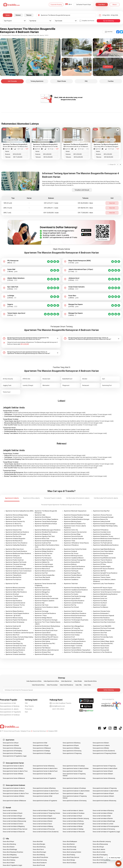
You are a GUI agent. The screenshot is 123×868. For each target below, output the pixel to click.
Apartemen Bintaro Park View (15, 590)
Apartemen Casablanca (71, 580)
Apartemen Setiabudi (70, 551)
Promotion (28, 709)
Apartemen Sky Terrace (71, 553)
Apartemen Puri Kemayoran (43, 558)
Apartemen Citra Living (100, 635)
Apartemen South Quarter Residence (17, 630)
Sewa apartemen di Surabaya (10, 715)
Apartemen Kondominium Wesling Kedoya (47, 626)
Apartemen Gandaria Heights (102, 566)
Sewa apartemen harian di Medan (13, 774)
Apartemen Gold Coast (100, 596)
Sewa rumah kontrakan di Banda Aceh (44, 818)
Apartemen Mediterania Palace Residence (18, 553)
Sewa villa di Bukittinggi (10, 849)
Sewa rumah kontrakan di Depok (13, 813)
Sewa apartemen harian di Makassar (14, 778)
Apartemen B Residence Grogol (44, 654)
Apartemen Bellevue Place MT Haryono (47, 637)
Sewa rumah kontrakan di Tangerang (44, 811)
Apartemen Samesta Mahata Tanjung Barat (77, 650)
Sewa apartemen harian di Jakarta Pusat (45, 771)
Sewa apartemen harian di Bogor (73, 771)
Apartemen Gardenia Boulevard (103, 541)
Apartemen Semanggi (41, 611)
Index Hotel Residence (67, 685)
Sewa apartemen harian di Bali (42, 774)
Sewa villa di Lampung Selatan (72, 852)
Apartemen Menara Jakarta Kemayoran (47, 650)
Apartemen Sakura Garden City (44, 628)
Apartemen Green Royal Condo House (46, 630)
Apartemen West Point (12, 635)
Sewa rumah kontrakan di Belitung (73, 821)
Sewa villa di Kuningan (39, 852)
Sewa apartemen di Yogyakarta (10, 712)
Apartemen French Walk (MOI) (102, 626)
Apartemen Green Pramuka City (15, 521)
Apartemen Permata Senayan (44, 564)
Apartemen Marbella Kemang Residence (105, 594)
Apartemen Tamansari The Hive (15, 605)
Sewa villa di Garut (38, 849)
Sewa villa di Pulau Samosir (71, 857)
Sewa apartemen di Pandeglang (12, 751)
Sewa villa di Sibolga (69, 860)
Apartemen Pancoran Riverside (73, 536)
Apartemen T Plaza (41, 616)
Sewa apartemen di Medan (101, 748)
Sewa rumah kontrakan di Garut (42, 824)
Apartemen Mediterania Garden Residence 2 (106, 539)
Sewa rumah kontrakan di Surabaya (74, 813)
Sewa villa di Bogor (98, 847)
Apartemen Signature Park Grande (16, 562)
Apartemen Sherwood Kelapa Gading (17, 515)
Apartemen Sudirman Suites (43, 596)
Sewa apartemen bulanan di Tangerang (105, 788)
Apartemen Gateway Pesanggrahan (75, 560)
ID (69, 4)
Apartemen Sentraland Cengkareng (46, 635)
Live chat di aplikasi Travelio (60, 703)
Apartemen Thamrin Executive (15, 517)
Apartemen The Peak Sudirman (103, 543)
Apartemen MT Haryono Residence (104, 569)
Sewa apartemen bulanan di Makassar (14, 801)
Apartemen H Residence (71, 545)
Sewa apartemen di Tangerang (72, 753)
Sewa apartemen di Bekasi (11, 745)
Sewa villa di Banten (69, 844)
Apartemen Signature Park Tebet (45, 536)
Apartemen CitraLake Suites (102, 611)
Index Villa (79, 685)
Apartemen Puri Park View (43, 556)
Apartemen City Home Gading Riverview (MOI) (19, 511)
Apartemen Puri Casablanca (14, 566)
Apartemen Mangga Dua (42, 592)
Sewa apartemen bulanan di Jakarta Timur (16, 793)
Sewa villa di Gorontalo (69, 849)
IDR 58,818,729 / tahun (85, 208)
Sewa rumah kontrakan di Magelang (14, 826)
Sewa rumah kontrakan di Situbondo (14, 832)
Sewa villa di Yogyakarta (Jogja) (12, 865)
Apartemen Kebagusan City (43, 534)
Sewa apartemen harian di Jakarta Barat (105, 768)
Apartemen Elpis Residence (14, 601)
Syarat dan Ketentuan (39, 731)
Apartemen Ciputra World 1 (43, 633)
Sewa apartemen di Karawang (12, 748)
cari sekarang (108, 21)
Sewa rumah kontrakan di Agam (43, 816)
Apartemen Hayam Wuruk (101, 648)
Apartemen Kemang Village (72, 534)
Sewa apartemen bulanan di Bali (43, 796)
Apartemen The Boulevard (14, 558)
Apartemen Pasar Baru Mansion (103, 562)
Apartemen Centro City (71, 530)
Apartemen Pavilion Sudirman (15, 560)
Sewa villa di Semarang (40, 860)
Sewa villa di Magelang (10, 855)
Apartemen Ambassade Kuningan (103, 517)
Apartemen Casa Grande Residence (16, 551)
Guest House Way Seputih (42, 577)
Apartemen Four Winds (100, 601)
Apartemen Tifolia (70, 541)
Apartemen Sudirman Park (43, 543)
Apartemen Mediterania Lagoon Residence (48, 530)
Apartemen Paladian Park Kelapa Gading (105, 526)
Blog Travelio (29, 706)
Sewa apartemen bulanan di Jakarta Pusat (46, 793)
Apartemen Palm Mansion (43, 648)
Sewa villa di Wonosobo (100, 863)
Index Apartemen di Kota (34, 681)
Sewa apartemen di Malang (71, 748)
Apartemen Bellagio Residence (44, 551)
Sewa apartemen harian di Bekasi (13, 768)
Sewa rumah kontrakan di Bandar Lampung (76, 818)
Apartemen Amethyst (12, 594)
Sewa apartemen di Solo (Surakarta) (104, 751)
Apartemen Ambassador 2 (101, 613)
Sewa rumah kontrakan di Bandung (103, 811)
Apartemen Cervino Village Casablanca (46, 519)
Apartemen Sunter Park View (44, 553)
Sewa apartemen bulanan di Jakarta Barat (105, 791)
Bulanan (18, 15)
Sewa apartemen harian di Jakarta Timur (15, 771)
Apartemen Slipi (40, 603)
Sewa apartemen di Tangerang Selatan (105, 753)
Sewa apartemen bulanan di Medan (14, 796)
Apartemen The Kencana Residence (75, 641)
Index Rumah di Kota (90, 681)
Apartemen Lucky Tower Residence (104, 584)
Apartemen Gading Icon (13, 556)
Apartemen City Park (12, 584)
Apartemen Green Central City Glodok (75, 549)
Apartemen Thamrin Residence (103, 560)
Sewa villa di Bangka (39, 844)
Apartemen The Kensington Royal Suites (76, 620)
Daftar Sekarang (109, 690)
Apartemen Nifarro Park (42, 539)
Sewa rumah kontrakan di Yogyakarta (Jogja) (106, 832)
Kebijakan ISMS (53, 731)
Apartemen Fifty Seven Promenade (104, 628)
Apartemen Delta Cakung (42, 641)
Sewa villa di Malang (39, 855)
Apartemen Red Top (70, 605)
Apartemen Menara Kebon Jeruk (15, 648)
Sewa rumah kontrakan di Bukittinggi (104, 821)
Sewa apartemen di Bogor (41, 745)
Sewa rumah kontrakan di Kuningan (73, 824)
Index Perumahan (52, 685)
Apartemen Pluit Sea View (14, 536)
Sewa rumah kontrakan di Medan (73, 826)
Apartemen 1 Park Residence (14, 596)
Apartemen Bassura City (101, 519)
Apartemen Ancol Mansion (43, 517)
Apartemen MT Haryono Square (103, 588)
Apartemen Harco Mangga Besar (74, 626)
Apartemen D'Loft (69, 637)
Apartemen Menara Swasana (102, 630)
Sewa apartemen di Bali (8, 703)
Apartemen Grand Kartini (42, 580)
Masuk (115, 5)
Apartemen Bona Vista (42, 588)
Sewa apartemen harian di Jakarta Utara (45, 768)
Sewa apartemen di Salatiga (41, 751)
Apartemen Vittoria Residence (73, 618)
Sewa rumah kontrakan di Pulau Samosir (15, 829)
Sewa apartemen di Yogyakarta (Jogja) (15, 756)
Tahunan (29, 15)
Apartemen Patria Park (42, 526)
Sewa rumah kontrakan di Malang (43, 826)
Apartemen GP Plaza (99, 564)
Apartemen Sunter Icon (100, 598)
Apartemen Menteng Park (13, 577)
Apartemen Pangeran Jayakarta (45, 601)
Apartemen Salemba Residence (74, 569)
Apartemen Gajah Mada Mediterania (104, 549)
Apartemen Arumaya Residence (15, 650)
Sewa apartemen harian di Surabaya (74, 766)
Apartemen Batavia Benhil (72, 562)
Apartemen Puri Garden (71, 594)
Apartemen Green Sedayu (72, 635)
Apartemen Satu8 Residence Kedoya (46, 524)
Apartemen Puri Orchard (71, 607)
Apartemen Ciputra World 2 (72, 598)
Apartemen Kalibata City (42, 562)
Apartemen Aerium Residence (73, 633)
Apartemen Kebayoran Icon (14, 607)
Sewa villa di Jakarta (99, 849)
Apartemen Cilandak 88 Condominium (46, 639)
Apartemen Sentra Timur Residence (17, 543)
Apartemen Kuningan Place (72, 573)
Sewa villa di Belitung (39, 847)
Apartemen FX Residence (101, 530)
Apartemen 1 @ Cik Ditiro (13, 616)
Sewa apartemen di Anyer (11, 743)
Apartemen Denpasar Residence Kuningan (77, 515)
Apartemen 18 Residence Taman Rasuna (76, 543)
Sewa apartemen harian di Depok (103, 771)
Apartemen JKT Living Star (72, 628)
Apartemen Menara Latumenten (15, 588)
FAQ (26, 703)
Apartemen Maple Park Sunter (44, 560)
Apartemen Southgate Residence (74, 639)
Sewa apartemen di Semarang (72, 751)
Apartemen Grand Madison (72, 622)
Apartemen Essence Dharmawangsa (104, 524)
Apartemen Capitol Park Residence (75, 566)
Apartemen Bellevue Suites (72, 577)
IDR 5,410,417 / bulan (51, 203)
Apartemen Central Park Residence (45, 613)
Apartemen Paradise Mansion (73, 575)
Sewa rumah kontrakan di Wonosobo (74, 832)
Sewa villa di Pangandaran (11, 857)
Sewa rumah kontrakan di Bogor (12, 816)
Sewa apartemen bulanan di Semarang (75, 801)
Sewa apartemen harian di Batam (103, 774)
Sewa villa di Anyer (8, 841)
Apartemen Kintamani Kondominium (75, 616)
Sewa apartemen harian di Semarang (74, 778)
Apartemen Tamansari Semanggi (16, 564)
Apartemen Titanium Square (102, 577)
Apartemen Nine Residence (101, 618)
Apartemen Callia (40, 515)
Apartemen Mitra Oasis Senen (15, 549)
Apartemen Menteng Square (73, 521)
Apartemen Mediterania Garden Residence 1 (19, 569)
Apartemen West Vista (42, 594)
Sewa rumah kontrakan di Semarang (104, 829)
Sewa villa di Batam (9, 847)
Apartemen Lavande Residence (73, 603)
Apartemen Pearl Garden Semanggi (75, 596)
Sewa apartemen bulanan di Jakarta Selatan (76, 791)
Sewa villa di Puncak (39, 865)
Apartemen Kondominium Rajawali (104, 616)
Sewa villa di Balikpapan (70, 841)
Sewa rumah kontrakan (10, 811)
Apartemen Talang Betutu (13, 575)
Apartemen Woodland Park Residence (46, 532)
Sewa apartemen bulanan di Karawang (104, 801)
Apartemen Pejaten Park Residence (16, 620)
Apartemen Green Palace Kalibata (103, 551)
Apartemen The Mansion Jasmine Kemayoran (19, 633)
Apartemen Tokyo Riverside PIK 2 (103, 643)
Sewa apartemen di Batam (101, 743)
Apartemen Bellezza (70, 564)
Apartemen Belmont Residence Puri (75, 524)
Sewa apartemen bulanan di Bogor (73, 793)
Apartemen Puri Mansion (101, 607)
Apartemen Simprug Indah (101, 650)
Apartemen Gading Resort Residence (75, 613)
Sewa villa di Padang (69, 855)
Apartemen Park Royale (71, 571)
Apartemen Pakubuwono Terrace (103, 536)
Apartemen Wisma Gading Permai (45, 549)
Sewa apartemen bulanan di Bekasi (13, 791)
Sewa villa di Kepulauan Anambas (13, 852)
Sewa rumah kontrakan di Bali (102, 816)
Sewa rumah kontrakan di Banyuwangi (14, 821)
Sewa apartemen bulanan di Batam (103, 796)
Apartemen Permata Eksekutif (15, 639)
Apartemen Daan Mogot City (14, 643)
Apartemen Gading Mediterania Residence (106, 545)
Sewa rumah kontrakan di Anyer (72, 816)
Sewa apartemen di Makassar (42, 748)
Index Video (87, 685)
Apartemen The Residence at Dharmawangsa (78, 652)
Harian (8, 15)
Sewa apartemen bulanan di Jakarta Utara (46, 791)
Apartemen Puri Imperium (13, 580)
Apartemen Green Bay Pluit (101, 511)
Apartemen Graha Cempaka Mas (45, 575)
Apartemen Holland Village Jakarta (104, 641)
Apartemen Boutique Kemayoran (103, 553)
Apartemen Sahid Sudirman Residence (17, 532)
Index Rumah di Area (38, 685)
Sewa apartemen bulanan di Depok (103, 793)
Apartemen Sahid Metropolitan (44, 566)
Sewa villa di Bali (38, 841)
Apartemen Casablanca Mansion (74, 558)
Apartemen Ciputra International (15, 603)
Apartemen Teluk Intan (71, 584)
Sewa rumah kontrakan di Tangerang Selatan (46, 813)
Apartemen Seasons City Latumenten (75, 532)
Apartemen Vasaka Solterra (72, 648)
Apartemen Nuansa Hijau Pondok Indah (47, 598)
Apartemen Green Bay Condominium (104, 622)
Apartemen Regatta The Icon (14, 652)
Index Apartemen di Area (51, 681)
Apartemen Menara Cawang (14, 618)
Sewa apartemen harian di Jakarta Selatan (76, 768)
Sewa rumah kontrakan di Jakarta (73, 811)
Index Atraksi (78, 681)
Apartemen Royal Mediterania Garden (105, 558)
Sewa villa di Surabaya (69, 863)
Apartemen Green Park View (14, 526)
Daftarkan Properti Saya (84, 5)
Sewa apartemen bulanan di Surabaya (74, 788)
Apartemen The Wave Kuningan (74, 517)
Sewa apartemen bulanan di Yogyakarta (45, 801)
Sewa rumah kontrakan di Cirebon (13, 824)
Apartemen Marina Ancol (42, 569)
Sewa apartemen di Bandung (10, 706)
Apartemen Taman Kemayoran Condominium (107, 592)
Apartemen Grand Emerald (101, 575)
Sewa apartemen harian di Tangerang (104, 766)
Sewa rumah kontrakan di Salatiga (73, 829)
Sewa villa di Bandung (9, 844)
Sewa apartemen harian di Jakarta (13, 766)
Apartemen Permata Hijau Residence (75, 588)
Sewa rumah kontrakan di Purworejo (44, 829)
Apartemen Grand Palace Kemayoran (46, 541)
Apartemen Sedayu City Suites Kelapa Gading (19, 637)
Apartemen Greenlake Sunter (102, 532)
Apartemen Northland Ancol (14, 541)
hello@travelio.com (57, 706)
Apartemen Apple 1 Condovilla (73, 646)
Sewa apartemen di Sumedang (12, 753)
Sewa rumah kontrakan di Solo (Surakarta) (46, 832)
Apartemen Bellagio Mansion (43, 618)
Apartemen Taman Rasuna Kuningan (46, 521)
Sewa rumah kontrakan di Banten (103, 818)
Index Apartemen (66, 681)
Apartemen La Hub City (42, 646)
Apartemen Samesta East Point (74, 630)
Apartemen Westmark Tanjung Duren (75, 511)
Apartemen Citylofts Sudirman (73, 611)
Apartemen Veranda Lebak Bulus (16, 654)
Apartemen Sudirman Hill (13, 626)
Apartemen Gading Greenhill (102, 521)
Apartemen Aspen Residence (73, 592)
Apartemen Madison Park (13, 519)
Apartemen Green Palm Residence (104, 620)
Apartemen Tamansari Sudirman (74, 539)
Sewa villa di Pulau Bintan (40, 857)
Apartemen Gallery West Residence (16, 592)
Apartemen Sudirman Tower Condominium (19, 571)
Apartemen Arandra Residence (73, 643)
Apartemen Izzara (99, 639)
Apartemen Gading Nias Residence (16, 545)
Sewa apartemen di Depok (71, 745)
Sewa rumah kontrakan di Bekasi (103, 813)
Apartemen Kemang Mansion (102, 534)
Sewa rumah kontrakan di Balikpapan (14, 818)
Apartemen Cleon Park (100, 633)
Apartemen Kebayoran (12, 628)
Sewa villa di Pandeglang (100, 855)
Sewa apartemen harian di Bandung (44, 766)
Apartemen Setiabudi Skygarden (15, 539)
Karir (26, 712)
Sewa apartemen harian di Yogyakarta (44, 778)
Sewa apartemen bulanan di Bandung (44, 788)
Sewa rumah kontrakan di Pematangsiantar (106, 826)
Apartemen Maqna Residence (15, 611)
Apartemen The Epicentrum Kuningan (46, 620)
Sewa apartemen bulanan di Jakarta (14, 788)
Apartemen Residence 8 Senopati (16, 534)
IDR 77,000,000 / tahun (85, 213)
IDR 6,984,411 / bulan (51, 208)
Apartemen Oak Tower (42, 605)
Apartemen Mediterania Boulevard (16, 573)
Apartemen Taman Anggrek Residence (17, 613)
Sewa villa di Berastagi (69, 847)
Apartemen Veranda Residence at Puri (105, 590)
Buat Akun (102, 5)
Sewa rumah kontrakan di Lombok (103, 824)
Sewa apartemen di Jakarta (9, 709)
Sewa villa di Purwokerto (100, 857)
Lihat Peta (109, 32)
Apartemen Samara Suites (101, 646)
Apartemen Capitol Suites (43, 590)
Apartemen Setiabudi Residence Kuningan (77, 519)
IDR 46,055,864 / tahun (85, 203)
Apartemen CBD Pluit (100, 571)
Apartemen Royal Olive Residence (74, 601)
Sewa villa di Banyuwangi (100, 844)
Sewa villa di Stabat (9, 863)
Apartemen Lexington (100, 605)
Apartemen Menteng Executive (73, 556)
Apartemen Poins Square (101, 556)
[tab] (31, 339)
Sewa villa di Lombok (99, 852)
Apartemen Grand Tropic (13, 641)
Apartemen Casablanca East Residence (76, 590)
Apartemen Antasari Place (43, 652)
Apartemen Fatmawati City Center (16, 646)
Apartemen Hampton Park (14, 530)
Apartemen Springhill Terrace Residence (105, 573)
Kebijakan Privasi (26, 731)
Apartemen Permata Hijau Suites (103, 637)
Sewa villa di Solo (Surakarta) (102, 860)
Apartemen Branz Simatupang (15, 622)
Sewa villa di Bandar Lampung (102, 841)
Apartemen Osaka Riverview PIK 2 (45, 643)
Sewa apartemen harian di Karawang (104, 778)
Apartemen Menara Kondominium (45, 571)
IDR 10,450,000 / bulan (51, 213)
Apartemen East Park (41, 573)
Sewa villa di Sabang (9, 860)
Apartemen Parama (12, 598)
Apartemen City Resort (100, 603)
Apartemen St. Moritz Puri (13, 524)
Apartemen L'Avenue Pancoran (103, 515)
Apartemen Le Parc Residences (103, 652)
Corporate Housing (56, 5)
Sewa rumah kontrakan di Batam (43, 821)
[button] (31, 339)
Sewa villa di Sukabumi (40, 863)
